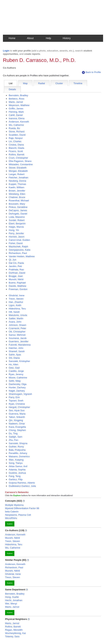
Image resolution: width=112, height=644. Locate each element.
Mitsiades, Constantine (21, 164)
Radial (42, 83)
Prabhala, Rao (16, 270)
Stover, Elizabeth (18, 168)
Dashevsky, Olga (18, 384)
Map (25, 83)
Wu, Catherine (16, 125)
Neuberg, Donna (17, 181)
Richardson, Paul (18, 253)
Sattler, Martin (16, 318)
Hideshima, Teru (17, 309)
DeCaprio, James (18, 210)
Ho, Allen (13, 364)
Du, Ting (13, 433)
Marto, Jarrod (16, 102)
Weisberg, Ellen (17, 194)
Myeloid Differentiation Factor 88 (22, 508)
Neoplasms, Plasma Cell (18, 515)
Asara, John (15, 322)
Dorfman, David (17, 273)
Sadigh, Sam (15, 437)
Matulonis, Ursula (18, 315)
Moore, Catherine (18, 378)
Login (6, 51)
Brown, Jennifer (17, 191)
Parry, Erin (14, 397)
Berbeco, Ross (16, 99)
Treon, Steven (16, 299)
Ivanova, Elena (17, 118)
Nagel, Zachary (17, 391)
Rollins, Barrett (16, 155)
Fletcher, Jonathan (18, 178)
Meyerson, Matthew (19, 105)
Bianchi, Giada (16, 148)
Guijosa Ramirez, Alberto (22, 483)
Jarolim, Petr (15, 266)
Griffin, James (16, 109)
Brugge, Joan (16, 276)
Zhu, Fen (13, 440)
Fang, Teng (15, 476)
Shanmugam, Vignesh (20, 394)
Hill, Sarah (14, 312)
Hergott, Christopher (19, 407)
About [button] (30, 38)
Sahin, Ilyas (15, 355)
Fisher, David (16, 243)
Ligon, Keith (15, 305)
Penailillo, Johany (18, 453)
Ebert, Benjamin (17, 224)
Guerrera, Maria (17, 414)
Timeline (78, 83)
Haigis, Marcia (16, 227)
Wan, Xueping (16, 460)
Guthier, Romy (16, 447)
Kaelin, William (16, 187)
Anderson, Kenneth (19, 122)
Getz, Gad (14, 368)
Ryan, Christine (17, 404)
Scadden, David (17, 135)
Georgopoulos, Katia (20, 250)
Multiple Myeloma (14, 505)
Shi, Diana (14, 358)
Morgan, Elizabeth (18, 171)
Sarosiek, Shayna (18, 443)
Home (12, 38)
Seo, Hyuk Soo (17, 410)
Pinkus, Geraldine (18, 207)
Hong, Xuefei (12, 597)
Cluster (59, 83)
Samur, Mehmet (17, 335)
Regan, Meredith (14, 630)
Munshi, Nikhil (16, 279)
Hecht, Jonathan (14, 600)
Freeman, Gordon (18, 289)
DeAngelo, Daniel (18, 214)
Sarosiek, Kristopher (19, 361)
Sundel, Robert (17, 220)
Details (12, 89)
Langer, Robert (17, 174)
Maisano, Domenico (19, 456)
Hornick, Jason (17, 237)
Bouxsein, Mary (17, 204)
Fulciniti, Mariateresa (20, 345)
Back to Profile (91, 72)
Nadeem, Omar (17, 424)
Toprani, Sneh (16, 401)
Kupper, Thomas (17, 184)
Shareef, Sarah (17, 351)
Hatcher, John (16, 348)
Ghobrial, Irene (17, 295)
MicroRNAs (11, 518)
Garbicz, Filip (16, 479)
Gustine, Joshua (17, 473)
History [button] (67, 38)
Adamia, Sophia (17, 470)
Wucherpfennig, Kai (15, 633)
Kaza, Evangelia (17, 427)
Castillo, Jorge (16, 371)
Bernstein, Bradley (18, 95)
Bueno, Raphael (17, 283)
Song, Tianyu (16, 463)
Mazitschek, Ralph (18, 247)
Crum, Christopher (18, 158)
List (11, 83)
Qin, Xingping (16, 420)
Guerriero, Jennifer (19, 341)
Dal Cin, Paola (16, 263)
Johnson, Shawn (17, 325)
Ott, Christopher (17, 332)
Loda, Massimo (17, 217)
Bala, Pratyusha (17, 450)
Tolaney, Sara (12, 636)
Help (49, 38)
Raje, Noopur (16, 138)
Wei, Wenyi (11, 604)
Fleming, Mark (16, 112)
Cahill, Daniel (16, 115)
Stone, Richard (17, 132)
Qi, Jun (12, 260)
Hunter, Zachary (17, 387)
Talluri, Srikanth (17, 417)
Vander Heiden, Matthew (22, 256)
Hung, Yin (14, 230)
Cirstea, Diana (16, 145)
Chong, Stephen (17, 430)
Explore (10, 524)
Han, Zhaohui (16, 302)
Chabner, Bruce (17, 197)
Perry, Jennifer (16, 233)
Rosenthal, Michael (19, 201)
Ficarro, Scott (16, 151)
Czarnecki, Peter (17, 328)
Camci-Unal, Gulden (19, 240)
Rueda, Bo (14, 128)
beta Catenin (12, 512)
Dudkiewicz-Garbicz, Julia (22, 486)
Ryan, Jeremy (16, 374)
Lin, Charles (15, 141)
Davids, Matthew (17, 286)
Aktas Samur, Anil (18, 466)
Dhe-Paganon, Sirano (20, 161)
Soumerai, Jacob (18, 338)
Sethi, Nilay (15, 381)
